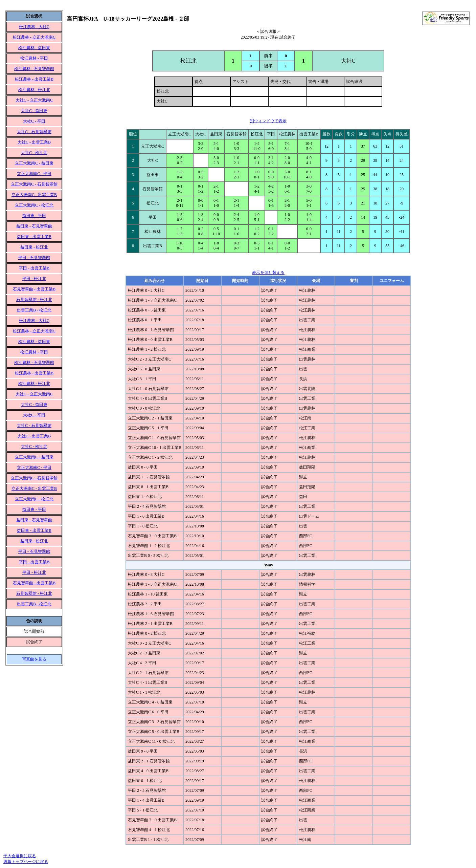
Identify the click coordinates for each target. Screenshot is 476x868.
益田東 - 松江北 (34, 247)
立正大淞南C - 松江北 (34, 205)
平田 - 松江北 (34, 279)
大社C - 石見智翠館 (34, 132)
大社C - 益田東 (34, 111)
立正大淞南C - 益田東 (34, 163)
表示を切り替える (268, 273)
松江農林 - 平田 (34, 58)
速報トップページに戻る (26, 862)
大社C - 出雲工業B (34, 142)
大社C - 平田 (34, 121)
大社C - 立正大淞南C (34, 100)
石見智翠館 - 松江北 (34, 300)
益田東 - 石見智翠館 (34, 226)
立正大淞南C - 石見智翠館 (34, 184)
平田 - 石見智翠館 (34, 258)
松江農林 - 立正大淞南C (34, 37)
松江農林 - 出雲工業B (34, 79)
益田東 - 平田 (34, 216)
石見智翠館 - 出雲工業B (34, 289)
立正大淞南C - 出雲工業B (34, 195)
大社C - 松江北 (34, 153)
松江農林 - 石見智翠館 (34, 69)
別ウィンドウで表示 (268, 121)
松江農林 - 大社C (34, 27)
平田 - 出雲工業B (34, 268)
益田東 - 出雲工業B (34, 237)
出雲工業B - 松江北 (34, 310)
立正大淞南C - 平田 (34, 174)
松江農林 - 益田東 (34, 48)
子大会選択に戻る (20, 856)
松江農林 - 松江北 (34, 90)
